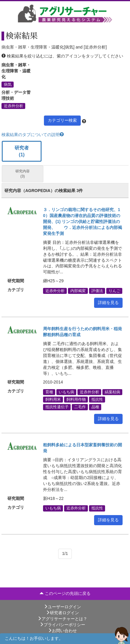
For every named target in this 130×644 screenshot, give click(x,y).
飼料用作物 (76, 400)
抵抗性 (97, 400)
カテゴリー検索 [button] (62, 120)
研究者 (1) (22, 151)
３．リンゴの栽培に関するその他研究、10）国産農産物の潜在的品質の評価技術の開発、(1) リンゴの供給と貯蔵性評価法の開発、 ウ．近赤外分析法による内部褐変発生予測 (83, 222)
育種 (49, 392)
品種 (95, 407)
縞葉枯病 (112, 392)
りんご (114, 291)
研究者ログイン (62, 613)
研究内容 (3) (23, 174)
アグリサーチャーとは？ (62, 619)
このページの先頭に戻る (65, 593)
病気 (8, 84)
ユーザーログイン (62, 607)
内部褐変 (78, 291)
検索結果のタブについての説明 (33, 135)
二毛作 (80, 407)
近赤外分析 (14, 106)
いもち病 (66, 392)
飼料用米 (53, 400)
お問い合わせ (62, 631)
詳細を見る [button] (108, 302)
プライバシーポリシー (62, 625)
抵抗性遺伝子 (57, 407)
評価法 (97, 291)
